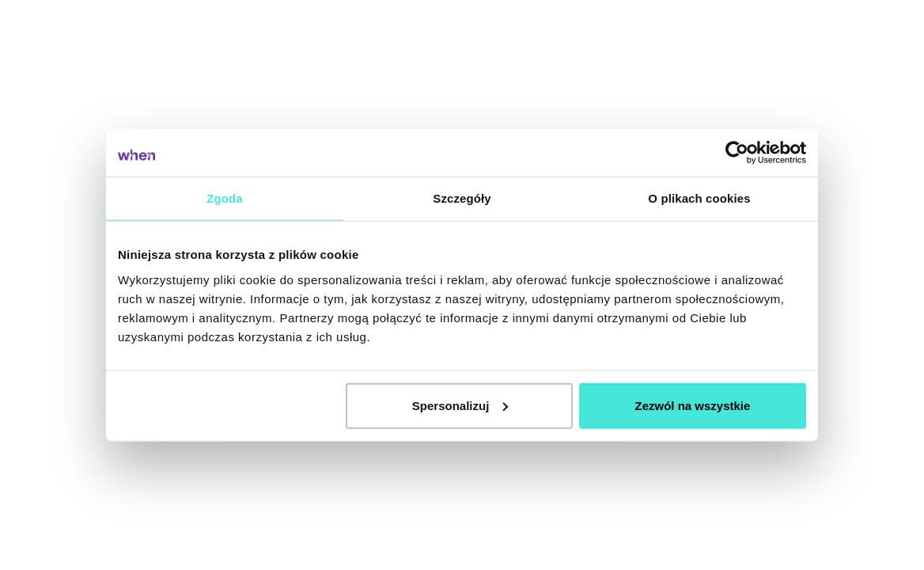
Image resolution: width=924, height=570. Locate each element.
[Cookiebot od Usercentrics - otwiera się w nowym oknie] (737, 153)
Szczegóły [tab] (462, 198)
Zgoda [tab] (225, 198)
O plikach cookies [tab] (699, 198)
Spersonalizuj (460, 405)
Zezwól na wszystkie (693, 405)
